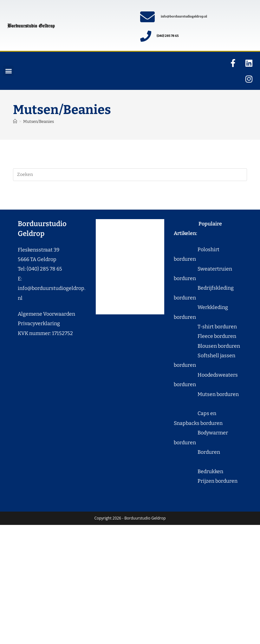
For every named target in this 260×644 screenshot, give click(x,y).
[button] (8, 71)
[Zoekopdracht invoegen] (130, 175)
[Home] (15, 121)
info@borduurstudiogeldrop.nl (184, 17)
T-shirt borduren (205, 327)
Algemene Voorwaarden (46, 314)
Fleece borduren (205, 336)
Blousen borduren (207, 346)
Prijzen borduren (206, 481)
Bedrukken (198, 471)
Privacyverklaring (39, 323)
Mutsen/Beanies (39, 121)
